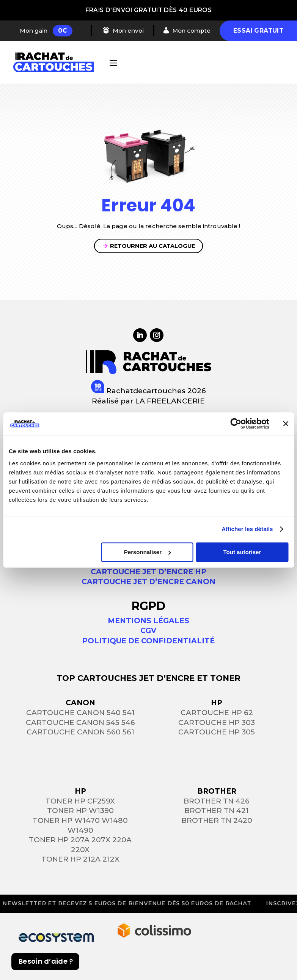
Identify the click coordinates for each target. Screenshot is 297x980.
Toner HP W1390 (80, 811)
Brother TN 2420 (217, 820)
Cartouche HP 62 (217, 713)
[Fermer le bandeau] (286, 424)
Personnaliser (147, 552)
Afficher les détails (247, 529)
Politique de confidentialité (148, 641)
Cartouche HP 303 (217, 722)
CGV (148, 631)
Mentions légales (148, 621)
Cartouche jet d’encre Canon (148, 582)
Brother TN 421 (217, 811)
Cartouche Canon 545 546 (80, 722)
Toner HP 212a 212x (80, 859)
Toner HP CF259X (80, 801)
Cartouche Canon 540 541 (80, 713)
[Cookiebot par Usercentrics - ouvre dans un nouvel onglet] (236, 424)
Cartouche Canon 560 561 (80, 732)
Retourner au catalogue (152, 246)
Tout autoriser (242, 552)
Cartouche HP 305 (217, 732)
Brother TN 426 (217, 801)
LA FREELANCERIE (170, 401)
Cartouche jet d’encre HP (148, 572)
